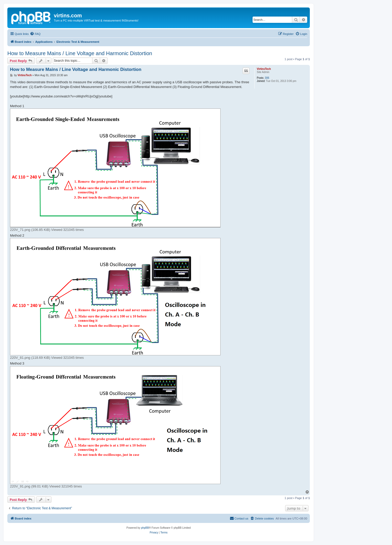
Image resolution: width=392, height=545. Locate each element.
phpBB (145, 528)
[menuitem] (35, 34)
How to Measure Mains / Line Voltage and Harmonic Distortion (80, 53)
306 (267, 78)
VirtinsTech (264, 69)
